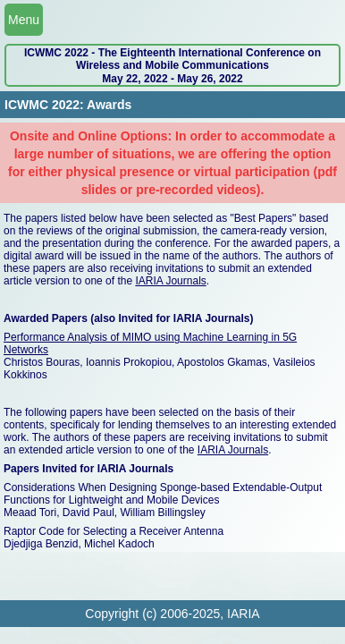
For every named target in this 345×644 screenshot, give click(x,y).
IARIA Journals (170, 281)
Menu (24, 20)
